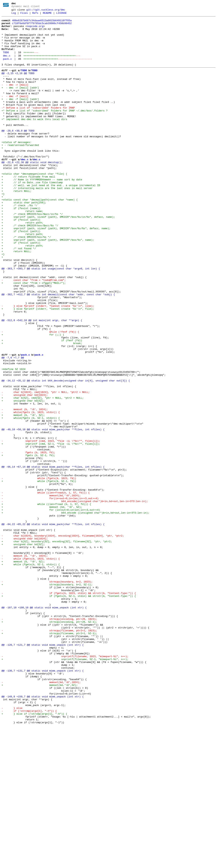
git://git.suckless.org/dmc (46, 11)
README (47, 15)
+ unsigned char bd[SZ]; (23, 478)
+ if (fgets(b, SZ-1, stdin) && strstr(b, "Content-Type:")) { (69, 712)
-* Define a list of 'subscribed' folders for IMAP (38, 126)
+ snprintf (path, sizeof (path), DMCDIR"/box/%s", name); (48, 285)
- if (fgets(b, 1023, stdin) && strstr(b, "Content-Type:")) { (69, 709)
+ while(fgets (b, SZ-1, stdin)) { (31, 498)
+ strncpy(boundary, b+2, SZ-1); (47, 698)
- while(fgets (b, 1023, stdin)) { (31, 492)
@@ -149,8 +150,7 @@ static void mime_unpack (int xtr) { (43, 833)
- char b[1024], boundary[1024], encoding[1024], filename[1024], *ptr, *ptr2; (63, 640)
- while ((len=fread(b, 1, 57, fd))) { (46, 588)
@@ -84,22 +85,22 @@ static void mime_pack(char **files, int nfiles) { (53, 626)
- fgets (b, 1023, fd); (28, 540)
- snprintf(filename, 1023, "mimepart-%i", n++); (65, 785)
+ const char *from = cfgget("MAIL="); (34, 336)
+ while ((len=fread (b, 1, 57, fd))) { (46, 602)
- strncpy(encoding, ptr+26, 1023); (49, 740)
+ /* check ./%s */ (19, 243)
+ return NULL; (16, 226)
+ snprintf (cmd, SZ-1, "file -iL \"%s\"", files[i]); (51, 529)
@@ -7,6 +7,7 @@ (13, 426)
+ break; (42, 409)
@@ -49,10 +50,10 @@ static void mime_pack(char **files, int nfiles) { (53, 512)
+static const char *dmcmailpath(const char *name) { (40, 236)
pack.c (7, 69)
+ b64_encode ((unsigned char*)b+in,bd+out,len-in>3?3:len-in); (75, 612)
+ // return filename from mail (28, 209)
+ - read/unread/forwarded (20, 171)
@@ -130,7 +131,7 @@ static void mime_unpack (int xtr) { (43, 802)
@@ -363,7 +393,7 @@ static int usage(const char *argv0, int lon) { (51, 319)
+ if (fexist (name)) (21, 247)
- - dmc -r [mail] (15, 99)
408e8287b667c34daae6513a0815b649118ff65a (42, 23)
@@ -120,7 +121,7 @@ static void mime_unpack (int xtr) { (43, 771)
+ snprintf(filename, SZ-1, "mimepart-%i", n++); (65, 788)
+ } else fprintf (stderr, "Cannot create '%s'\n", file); (48, 367)
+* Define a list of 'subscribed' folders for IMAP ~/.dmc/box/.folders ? (55, 130)
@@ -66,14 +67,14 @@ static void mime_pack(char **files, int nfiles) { (53, 557)
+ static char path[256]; (24, 240)
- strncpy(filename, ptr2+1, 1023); (49, 753)
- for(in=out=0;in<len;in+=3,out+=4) (50, 595)
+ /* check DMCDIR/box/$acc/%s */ (30, 268)
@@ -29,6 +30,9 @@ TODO (18, 154)
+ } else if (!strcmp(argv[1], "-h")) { (34, 853)
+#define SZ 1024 (13, 440)
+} (3, 230)
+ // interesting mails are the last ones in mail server (47, 223)
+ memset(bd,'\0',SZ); (40, 819)
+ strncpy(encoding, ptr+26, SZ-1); (49, 743)
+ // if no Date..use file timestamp (32, 216)
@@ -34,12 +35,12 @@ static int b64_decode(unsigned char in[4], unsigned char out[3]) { (66, 454)
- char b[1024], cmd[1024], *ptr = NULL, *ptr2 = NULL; (46, 467)
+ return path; (22, 264)
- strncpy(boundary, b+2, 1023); (47, 695)
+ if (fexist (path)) (21, 261)
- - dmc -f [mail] (15, 112)
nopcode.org (35, 30)
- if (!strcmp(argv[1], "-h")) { (29, 850)
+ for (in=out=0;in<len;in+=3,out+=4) (51, 609)
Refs (35, 15)
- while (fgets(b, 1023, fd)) (39, 571)
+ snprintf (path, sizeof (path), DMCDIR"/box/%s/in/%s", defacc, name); (58, 257)
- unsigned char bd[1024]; (25, 471)
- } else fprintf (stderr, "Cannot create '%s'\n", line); (48, 364)
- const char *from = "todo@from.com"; (34, 333)
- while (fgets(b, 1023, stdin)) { (31, 667)
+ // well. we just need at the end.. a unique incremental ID (51, 219)
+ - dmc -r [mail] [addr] (20, 102)
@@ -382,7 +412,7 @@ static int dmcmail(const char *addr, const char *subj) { (58, 350)
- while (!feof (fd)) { (40, 395)
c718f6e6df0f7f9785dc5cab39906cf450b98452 (42, 26)
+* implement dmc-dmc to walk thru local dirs (34, 140)
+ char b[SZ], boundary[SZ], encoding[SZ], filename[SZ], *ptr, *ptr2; (57, 647)
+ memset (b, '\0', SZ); (23, 495)
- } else (12, 847)
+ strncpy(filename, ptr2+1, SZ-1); (49, 757)
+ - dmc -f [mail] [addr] (20, 116)
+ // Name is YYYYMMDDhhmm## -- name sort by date (42, 212)
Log (14, 15)
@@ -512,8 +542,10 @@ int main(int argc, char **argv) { (42, 381)
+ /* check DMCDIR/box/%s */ (26, 281)
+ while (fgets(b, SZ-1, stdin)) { (31, 674)
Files (24, 15)
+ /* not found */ (19, 295)
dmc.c (7, 65)
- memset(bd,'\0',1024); (41, 591)
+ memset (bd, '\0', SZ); (42, 605)
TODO (6, 61)
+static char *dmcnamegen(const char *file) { (34, 205)
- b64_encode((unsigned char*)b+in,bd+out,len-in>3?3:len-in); (75, 598)
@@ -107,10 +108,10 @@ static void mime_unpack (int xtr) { (44, 726)
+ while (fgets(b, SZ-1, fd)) (39, 574)
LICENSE (62, 15)
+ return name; (22, 250)
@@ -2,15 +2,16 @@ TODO (18, 85)
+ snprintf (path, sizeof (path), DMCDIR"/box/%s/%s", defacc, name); (56, 271)
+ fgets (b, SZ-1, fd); (28, 543)
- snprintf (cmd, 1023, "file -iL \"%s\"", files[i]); (51, 526)
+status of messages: (16, 168)
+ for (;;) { (33, 398)
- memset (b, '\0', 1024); (25, 488)
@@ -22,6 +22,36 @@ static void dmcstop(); (32, 192)
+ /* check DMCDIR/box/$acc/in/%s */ (32, 254)
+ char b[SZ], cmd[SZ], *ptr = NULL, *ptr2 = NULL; (43, 474)
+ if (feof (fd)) (42, 405)
